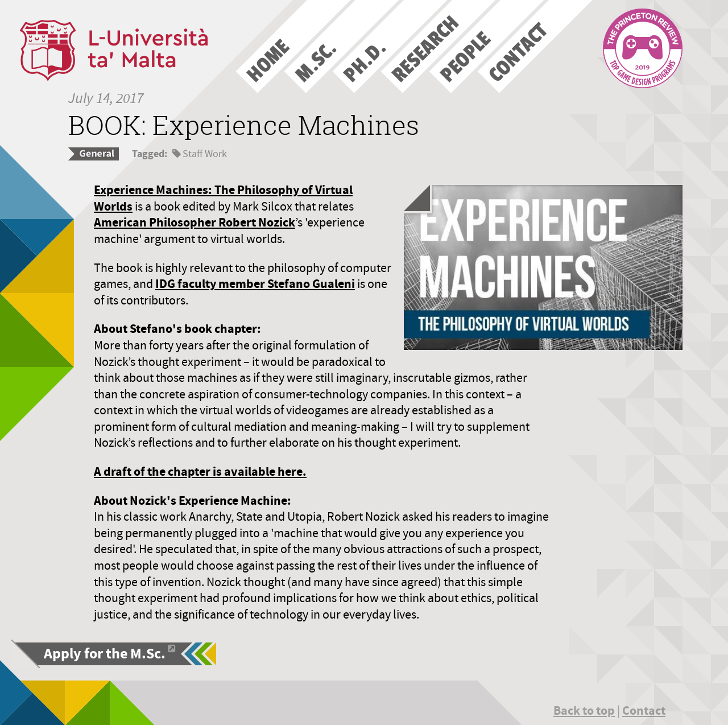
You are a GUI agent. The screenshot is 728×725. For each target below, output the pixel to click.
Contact (644, 710)
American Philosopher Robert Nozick (195, 222)
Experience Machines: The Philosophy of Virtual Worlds (223, 198)
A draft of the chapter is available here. (200, 471)
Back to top (584, 710)
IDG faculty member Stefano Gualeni (255, 284)
